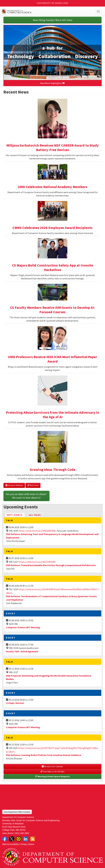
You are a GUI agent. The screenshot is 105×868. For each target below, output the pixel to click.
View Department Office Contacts (17, 812)
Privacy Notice (27, 844)
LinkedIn (26, 839)
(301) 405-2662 (22, 833)
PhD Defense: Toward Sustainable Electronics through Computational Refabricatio (51, 565)
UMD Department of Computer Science (42, 11)
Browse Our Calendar (52, 766)
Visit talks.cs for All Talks (52, 772)
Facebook (5, 839)
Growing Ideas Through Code (52, 470)
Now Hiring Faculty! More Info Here (53, 20)
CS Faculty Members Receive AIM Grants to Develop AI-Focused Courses (53, 310)
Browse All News (14, 485)
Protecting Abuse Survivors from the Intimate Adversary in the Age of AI (53, 415)
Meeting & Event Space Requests (52, 776)
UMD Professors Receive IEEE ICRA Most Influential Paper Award (52, 359)
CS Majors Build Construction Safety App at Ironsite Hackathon (53, 268)
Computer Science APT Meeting (23, 627)
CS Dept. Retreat (15, 703)
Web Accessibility (10, 844)
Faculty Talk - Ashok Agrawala (22, 651)
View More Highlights (52, 83)
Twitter (12, 839)
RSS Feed (33, 485)
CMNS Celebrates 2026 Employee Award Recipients (52, 228)
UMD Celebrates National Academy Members (52, 187)
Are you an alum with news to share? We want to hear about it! (26, 496)
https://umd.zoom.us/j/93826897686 (37, 531)
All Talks (35, 515)
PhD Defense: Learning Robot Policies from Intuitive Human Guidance (44, 755)
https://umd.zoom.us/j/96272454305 (37, 562)
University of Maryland (53, 3)
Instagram (19, 839)
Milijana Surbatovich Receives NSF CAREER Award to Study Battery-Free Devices (53, 148)
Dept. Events (16, 515)
